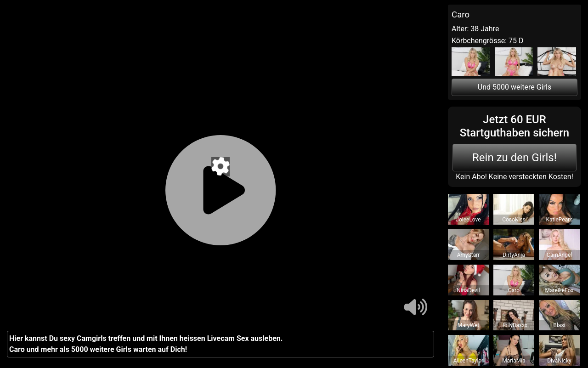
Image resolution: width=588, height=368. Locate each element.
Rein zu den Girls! (514, 158)
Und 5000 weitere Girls (514, 87)
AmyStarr (469, 255)
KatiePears (560, 220)
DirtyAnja (514, 255)
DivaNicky (559, 361)
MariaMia (514, 361)
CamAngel (559, 255)
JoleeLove (468, 220)
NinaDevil (468, 290)
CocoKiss (514, 220)
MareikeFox (560, 290)
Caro (514, 290)
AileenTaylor (468, 361)
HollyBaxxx (514, 325)
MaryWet (469, 325)
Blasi (559, 325)
